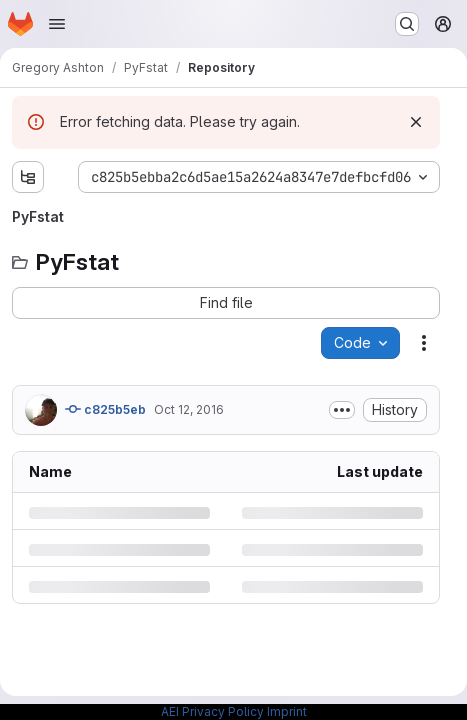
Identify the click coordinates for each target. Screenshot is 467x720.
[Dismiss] (416, 122)
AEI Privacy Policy (212, 711)
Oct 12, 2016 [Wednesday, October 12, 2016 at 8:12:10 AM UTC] (189, 409)
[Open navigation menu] (57, 24)
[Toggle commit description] (342, 410)
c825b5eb (105, 409)
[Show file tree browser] (28, 177)
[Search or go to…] (407, 24)
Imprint (287, 711)
